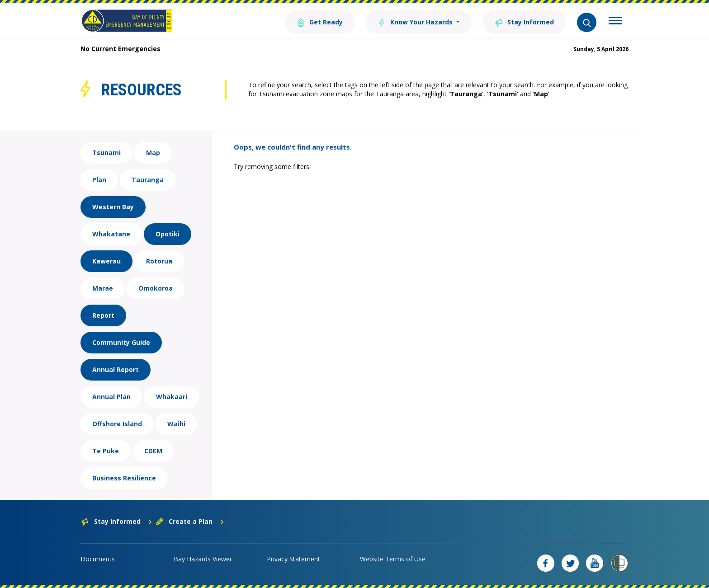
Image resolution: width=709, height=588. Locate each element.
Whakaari (172, 397)
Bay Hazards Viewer (203, 559)
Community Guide (121, 342)
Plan (99, 180)
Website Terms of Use (393, 559)
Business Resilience (124, 478)
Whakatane (111, 234)
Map (153, 153)
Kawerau (106, 261)
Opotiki (168, 234)
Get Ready (320, 21)
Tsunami (106, 153)
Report (103, 315)
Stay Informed (524, 21)
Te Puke (106, 451)
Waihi (176, 424)
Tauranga (148, 180)
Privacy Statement (293, 559)
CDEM (153, 451)
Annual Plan (111, 397)
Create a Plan (190, 521)
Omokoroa (156, 288)
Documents (98, 559)
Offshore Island (117, 424)
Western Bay (113, 207)
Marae (103, 288)
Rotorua (159, 261)
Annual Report (116, 369)
